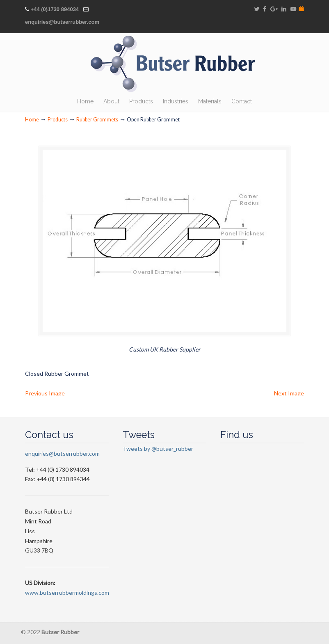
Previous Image (45, 395)
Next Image (289, 395)
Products (58, 120)
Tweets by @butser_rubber (158, 451)
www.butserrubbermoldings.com (67, 595)
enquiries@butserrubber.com (62, 22)
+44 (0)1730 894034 (55, 9)
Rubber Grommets (97, 120)
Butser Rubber (173, 64)
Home (32, 120)
